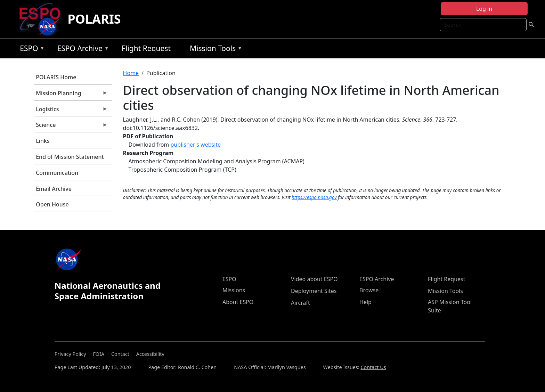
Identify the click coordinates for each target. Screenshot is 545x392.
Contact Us (373, 367)
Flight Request (146, 48)
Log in (484, 9)
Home (131, 73)
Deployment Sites (314, 291)
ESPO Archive (82, 50)
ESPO (30, 50)
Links (43, 141)
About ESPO (238, 302)
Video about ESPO (314, 279)
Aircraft (300, 303)
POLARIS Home (56, 77)
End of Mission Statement (70, 157)
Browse (369, 290)
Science (71, 126)
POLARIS (94, 19)
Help (365, 302)
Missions (234, 290)
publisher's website (196, 145)
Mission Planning (71, 95)
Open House (52, 204)
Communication (57, 173)
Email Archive (54, 189)
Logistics (71, 111)
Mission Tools (214, 50)
